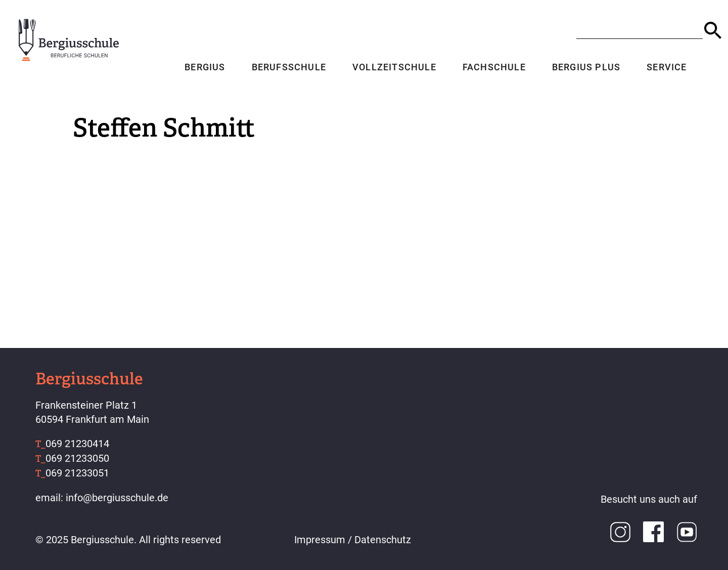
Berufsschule (288, 68)
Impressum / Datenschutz (353, 540)
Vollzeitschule (394, 68)
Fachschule (494, 68)
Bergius (204, 68)
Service (666, 68)
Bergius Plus (586, 68)
